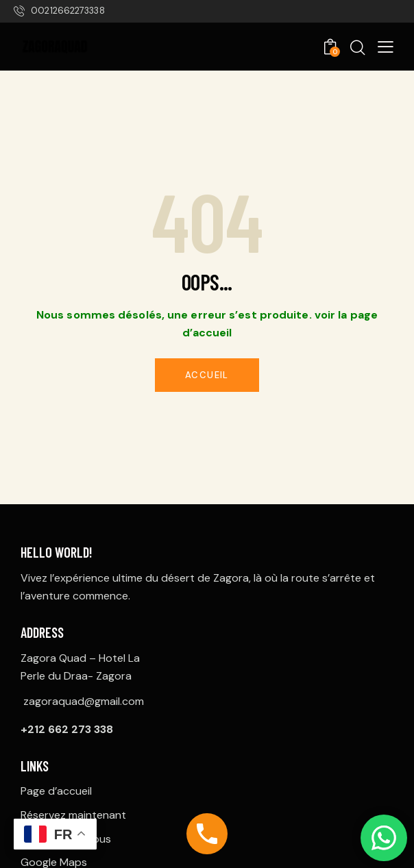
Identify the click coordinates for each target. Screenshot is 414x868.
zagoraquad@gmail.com (84, 701)
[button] (386, 46)
